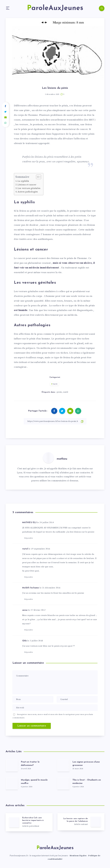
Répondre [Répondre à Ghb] (29, 652)
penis (59, 392)
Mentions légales (78, 856)
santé (66, 392)
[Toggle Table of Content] (37, 177)
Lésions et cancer (27, 185)
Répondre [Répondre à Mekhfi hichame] (29, 599)
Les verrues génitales (29, 188)
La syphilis (23, 181)
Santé (55, 384)
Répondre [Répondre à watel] (29, 577)
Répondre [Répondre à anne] (29, 630)
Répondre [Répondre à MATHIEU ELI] (29, 538)
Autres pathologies (28, 192)
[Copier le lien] (55, 421)
